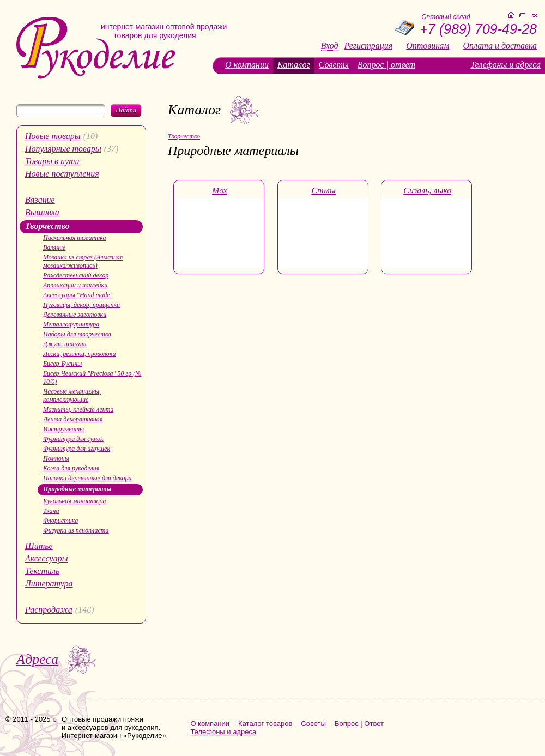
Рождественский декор (76, 275)
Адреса (37, 659)
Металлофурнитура (71, 324)
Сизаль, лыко (427, 190)
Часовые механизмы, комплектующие (72, 395)
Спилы (323, 190)
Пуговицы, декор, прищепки (81, 305)
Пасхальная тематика (75, 238)
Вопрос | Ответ (359, 724)
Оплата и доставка (500, 46)
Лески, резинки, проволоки (79, 354)
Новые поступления (62, 174)
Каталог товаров (265, 724)
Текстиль (42, 571)
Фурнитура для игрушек (77, 449)
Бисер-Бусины (62, 364)
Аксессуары (46, 558)
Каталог (294, 65)
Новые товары (53, 136)
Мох (220, 190)
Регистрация (369, 46)
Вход (330, 46)
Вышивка (42, 212)
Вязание (40, 200)
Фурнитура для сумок (73, 439)
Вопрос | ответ (386, 65)
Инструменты (63, 429)
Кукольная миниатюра (75, 501)
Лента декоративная (73, 419)
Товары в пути (52, 161)
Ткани (51, 511)
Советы (334, 65)
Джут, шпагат (65, 344)
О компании (247, 65)
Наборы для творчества (77, 334)
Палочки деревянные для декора (87, 478)
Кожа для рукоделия (71, 468)
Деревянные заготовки (75, 315)
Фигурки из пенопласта (76, 530)
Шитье (39, 546)
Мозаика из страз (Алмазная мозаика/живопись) (83, 261)
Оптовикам (428, 46)
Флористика (60, 521)
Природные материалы (77, 489)
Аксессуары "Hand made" (78, 295)
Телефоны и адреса (505, 65)
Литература (49, 583)
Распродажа (49, 610)
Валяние (54, 247)
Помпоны (56, 458)
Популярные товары (63, 149)
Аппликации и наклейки (75, 285)
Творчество (47, 226)
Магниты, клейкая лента (78, 409)
